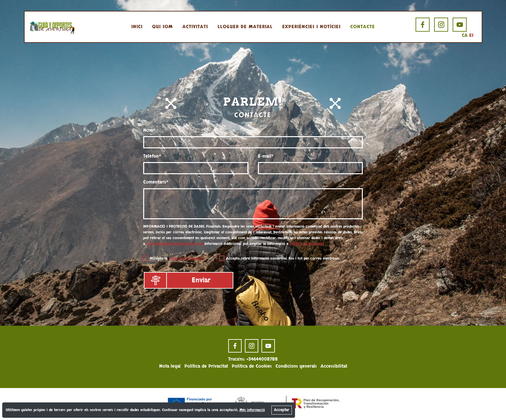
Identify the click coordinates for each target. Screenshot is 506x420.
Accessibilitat (334, 366)
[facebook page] (423, 25)
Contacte (363, 27)
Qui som (163, 27)
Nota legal (170, 366)
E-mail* (266, 156)
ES (471, 35)
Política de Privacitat (307, 244)
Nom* (149, 130)
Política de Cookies (252, 366)
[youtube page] (460, 25)
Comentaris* (156, 182)
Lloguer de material (245, 27)
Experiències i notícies (311, 27)
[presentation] (307, 281)
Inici (137, 27)
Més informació (252, 410)
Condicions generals (296, 366)
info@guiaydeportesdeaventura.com (175, 244)
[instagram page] (441, 25)
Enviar (178, 280)
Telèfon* (152, 156)
